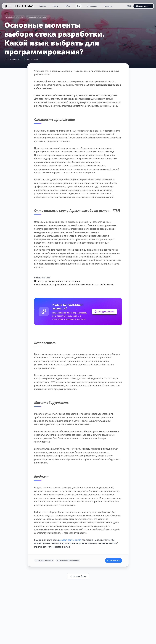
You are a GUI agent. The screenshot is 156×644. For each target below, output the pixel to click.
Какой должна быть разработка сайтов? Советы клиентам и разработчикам (74, 285)
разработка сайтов (15, 17)
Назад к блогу (78, 576)
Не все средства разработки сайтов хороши (57, 281)
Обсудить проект (104, 312)
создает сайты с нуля (70, 540)
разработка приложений (38, 17)
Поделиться (114, 560)
